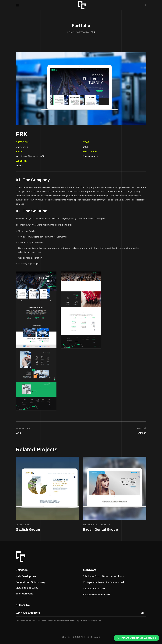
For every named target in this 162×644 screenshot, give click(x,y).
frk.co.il (19, 166)
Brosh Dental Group (101, 530)
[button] (26, 576)
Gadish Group (28, 530)
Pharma (105, 525)
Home (70, 32)
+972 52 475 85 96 (94, 589)
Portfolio (82, 32)
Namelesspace (91, 156)
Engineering (23, 525)
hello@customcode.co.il (97, 595)
